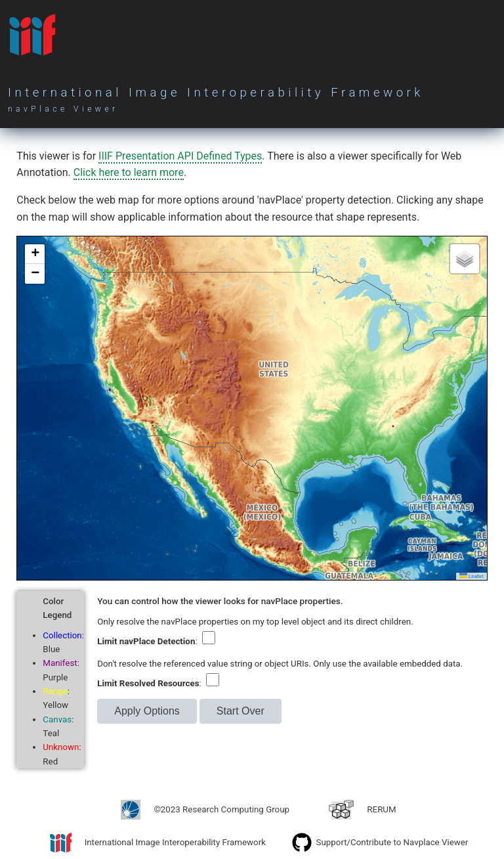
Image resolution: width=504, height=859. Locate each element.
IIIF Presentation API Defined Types (180, 156)
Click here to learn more (129, 172)
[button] (35, 254)
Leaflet (472, 576)
